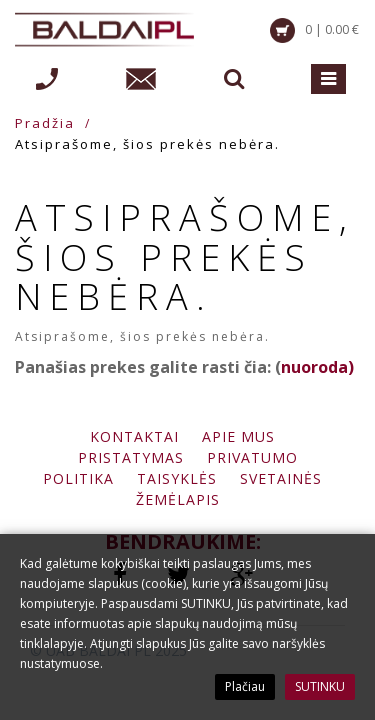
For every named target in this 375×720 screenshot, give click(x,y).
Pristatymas (131, 457)
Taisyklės (177, 478)
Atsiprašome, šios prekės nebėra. (147, 144)
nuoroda (314, 367)
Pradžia (45, 123)
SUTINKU (320, 686)
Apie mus (238, 436)
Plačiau (245, 686)
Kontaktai (134, 436)
